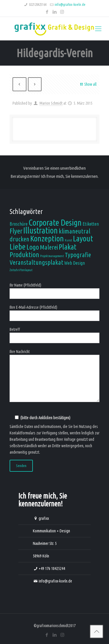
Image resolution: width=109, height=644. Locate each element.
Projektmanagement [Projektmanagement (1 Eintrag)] (52, 256)
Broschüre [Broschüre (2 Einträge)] (19, 224)
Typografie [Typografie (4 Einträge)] (78, 255)
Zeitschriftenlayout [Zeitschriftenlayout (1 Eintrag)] (21, 270)
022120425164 (38, 5)
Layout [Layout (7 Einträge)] (83, 238)
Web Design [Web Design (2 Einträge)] (75, 263)
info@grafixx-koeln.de (70, 5)
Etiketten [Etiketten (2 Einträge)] (91, 224)
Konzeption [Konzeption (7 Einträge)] (47, 238)
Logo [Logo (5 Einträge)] (33, 247)
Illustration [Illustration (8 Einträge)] (41, 230)
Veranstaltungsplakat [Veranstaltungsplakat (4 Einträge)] (36, 262)
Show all (87, 84)
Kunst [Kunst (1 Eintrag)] (68, 240)
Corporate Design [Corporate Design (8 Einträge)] (55, 223)
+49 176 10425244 (52, 568)
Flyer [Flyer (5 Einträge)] (16, 231)
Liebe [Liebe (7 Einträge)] (18, 246)
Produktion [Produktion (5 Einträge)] (24, 255)
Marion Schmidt (51, 103)
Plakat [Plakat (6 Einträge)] (68, 247)
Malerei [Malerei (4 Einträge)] (49, 247)
